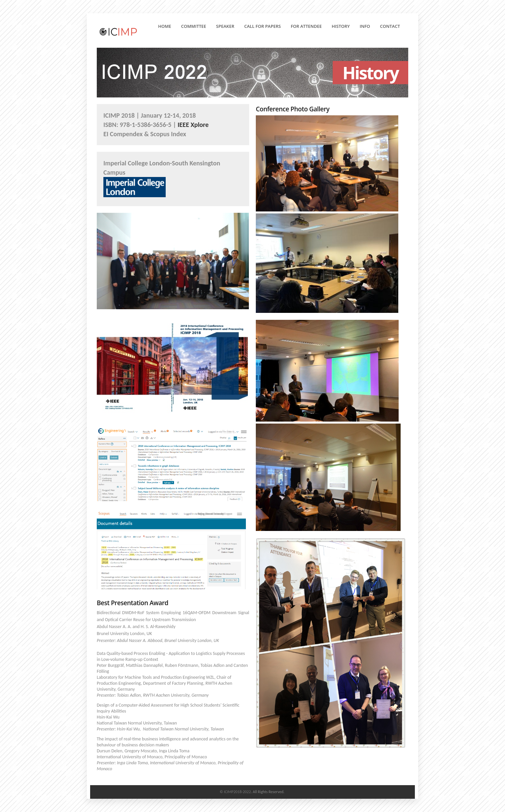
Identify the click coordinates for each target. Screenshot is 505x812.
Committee (194, 26)
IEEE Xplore (193, 125)
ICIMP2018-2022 (237, 792)
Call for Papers (265, 26)
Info (367, 26)
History (343, 26)
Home (165, 26)
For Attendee (308, 26)
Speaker (225, 26)
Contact (390, 26)
